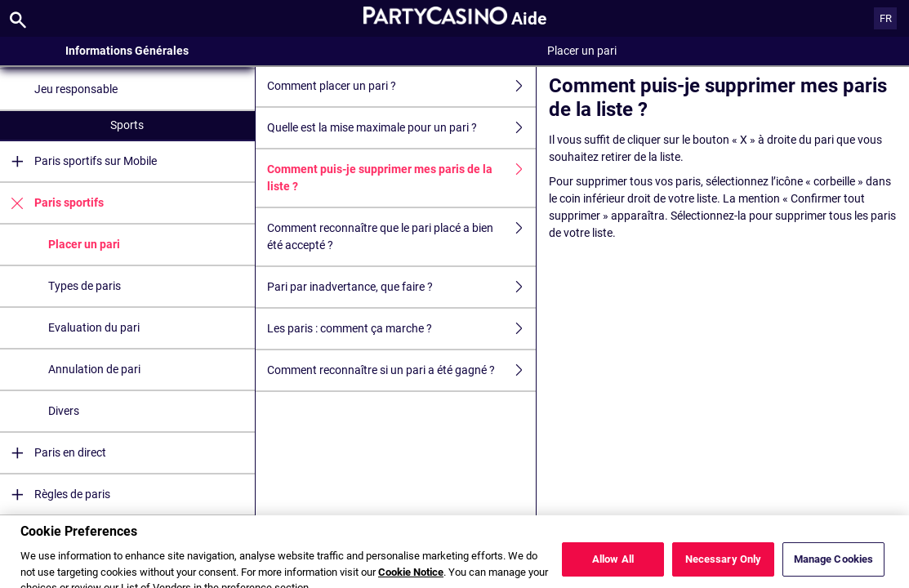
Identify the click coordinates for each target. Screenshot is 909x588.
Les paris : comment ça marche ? (401, 329)
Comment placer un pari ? (401, 86)
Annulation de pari (94, 369)
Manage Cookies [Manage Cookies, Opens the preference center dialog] (834, 566)
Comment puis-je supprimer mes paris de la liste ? (401, 178)
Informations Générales (127, 51)
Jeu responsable (76, 89)
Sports (127, 125)
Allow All (613, 566)
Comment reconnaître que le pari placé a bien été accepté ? (401, 237)
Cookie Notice (411, 579)
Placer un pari (84, 244)
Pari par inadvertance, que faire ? (401, 287)
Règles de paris (55, 494)
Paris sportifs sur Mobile (78, 161)
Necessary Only (724, 566)
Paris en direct (53, 453)
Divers (64, 411)
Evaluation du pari (94, 327)
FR (886, 18)
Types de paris (85, 286)
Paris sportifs (52, 203)
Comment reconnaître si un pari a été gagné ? (401, 370)
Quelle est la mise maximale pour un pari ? (401, 128)
